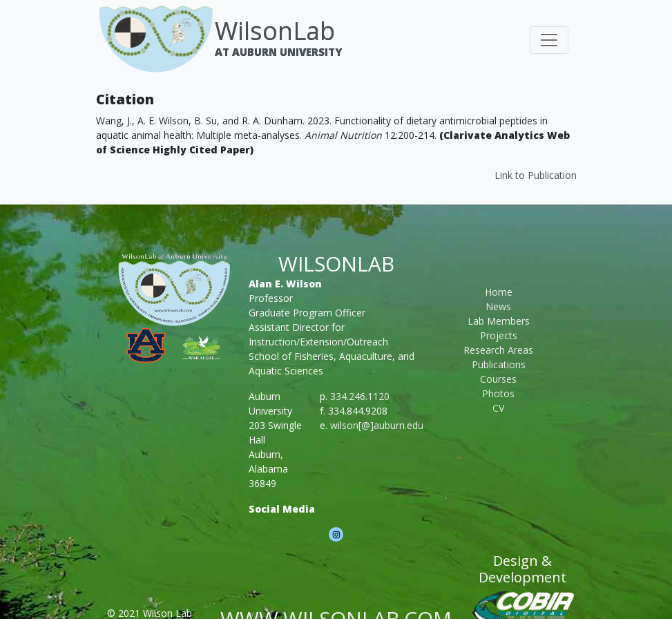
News (498, 306)
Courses (498, 379)
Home (499, 292)
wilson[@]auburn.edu (377, 425)
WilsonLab (275, 31)
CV (498, 408)
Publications (499, 364)
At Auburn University (278, 52)
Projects (499, 335)
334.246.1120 (360, 396)
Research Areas (498, 350)
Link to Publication (536, 175)
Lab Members (499, 321)
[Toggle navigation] (549, 40)
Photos (498, 393)
